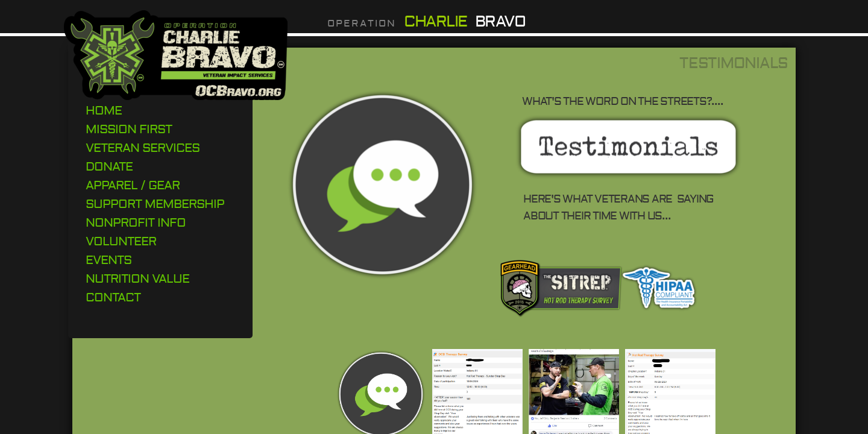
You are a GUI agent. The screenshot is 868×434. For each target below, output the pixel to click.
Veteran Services (143, 148)
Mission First (129, 129)
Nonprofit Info (136, 223)
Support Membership (155, 204)
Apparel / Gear (133, 185)
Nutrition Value (137, 279)
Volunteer (121, 241)
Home (104, 111)
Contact (113, 297)
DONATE (109, 167)
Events (108, 260)
